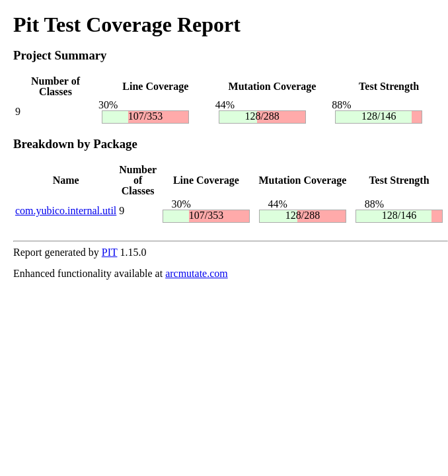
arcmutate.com (197, 273)
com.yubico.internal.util (66, 211)
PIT (110, 252)
